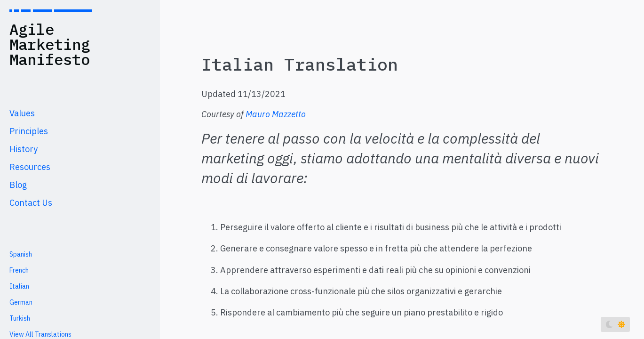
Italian (19, 286)
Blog (18, 185)
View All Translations (40, 334)
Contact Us (31, 203)
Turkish (20, 318)
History (24, 149)
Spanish (21, 254)
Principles (29, 131)
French (19, 270)
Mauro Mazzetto (276, 114)
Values (22, 113)
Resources (30, 167)
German (21, 302)
